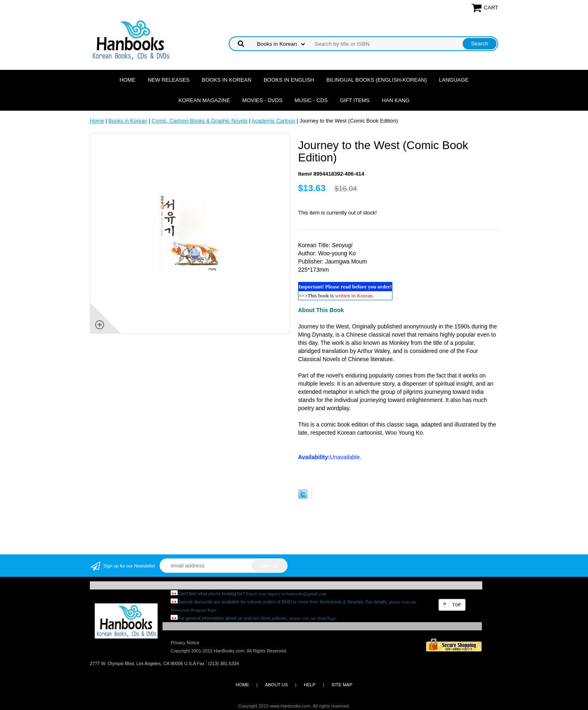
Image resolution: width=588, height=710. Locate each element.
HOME (242, 685)
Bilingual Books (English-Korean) (376, 80)
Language (454, 80)
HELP (310, 685)
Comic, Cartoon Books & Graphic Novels (199, 121)
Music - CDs (311, 100)
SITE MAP (342, 685)
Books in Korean (226, 80)
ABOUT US (276, 685)
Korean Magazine (204, 100)
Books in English (289, 80)
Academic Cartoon (273, 121)
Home (128, 80)
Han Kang (396, 100)
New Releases (169, 80)
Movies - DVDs (262, 100)
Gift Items (355, 100)
